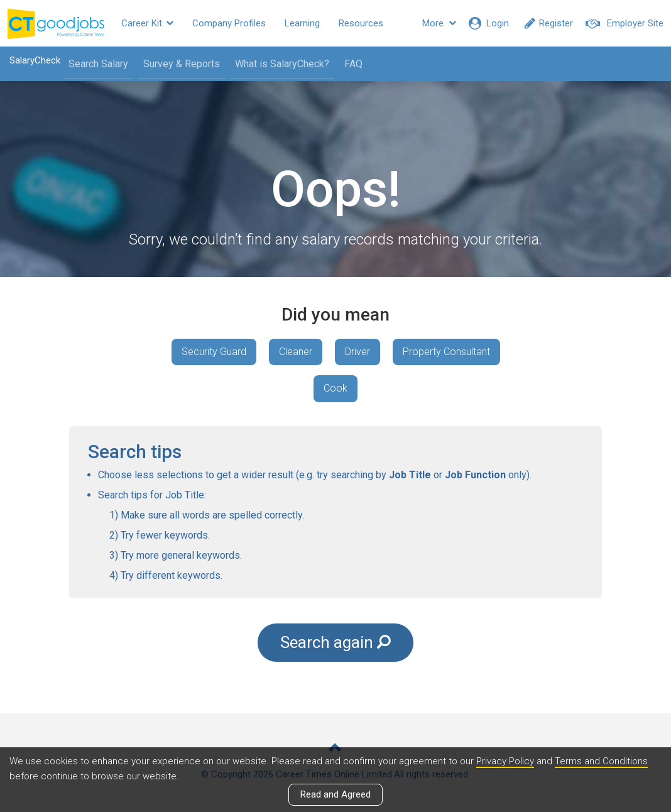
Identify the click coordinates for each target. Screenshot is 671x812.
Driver (357, 352)
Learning (302, 23)
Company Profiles (229, 23)
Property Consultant (446, 352)
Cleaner (296, 352)
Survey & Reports (182, 64)
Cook (335, 388)
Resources (361, 23)
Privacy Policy (505, 761)
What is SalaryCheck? (282, 64)
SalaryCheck (35, 60)
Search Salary (98, 64)
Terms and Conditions (601, 761)
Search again (335, 642)
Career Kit (147, 23)
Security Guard (214, 352)
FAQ (353, 64)
